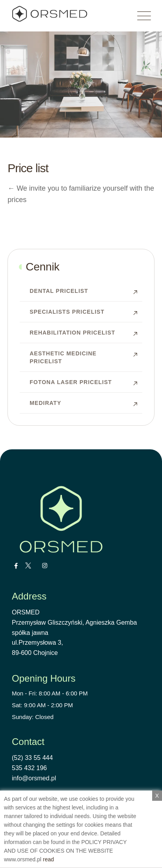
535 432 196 (29, 768)
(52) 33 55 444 (32, 758)
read (48, 859)
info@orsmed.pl (34, 778)
